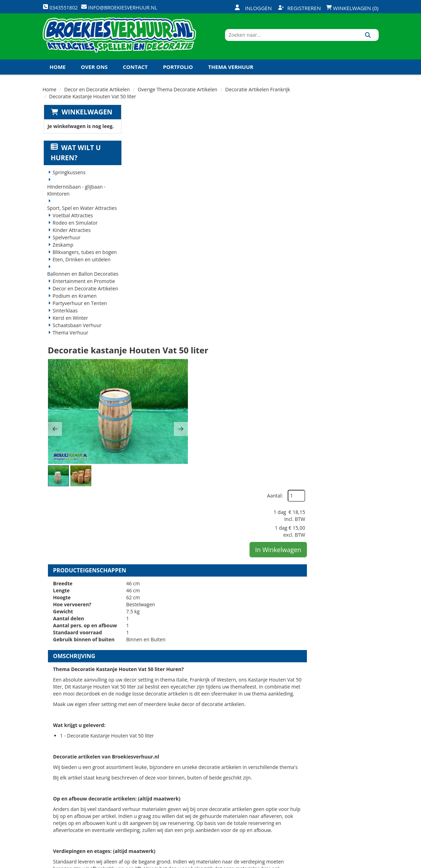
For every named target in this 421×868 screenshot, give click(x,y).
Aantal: (341, 133)
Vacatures (145, 783)
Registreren (300, 8)
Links (139, 795)
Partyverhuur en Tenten (79, 310)
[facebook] (322, 862)
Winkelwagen (86, 118)
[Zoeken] (371, 40)
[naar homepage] (120, 40)
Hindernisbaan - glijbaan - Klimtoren (76, 197)
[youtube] (347, 862)
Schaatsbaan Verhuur (76, 332)
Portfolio (178, 73)
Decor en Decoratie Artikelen (85, 295)
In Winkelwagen (345, 186)
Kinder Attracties (71, 237)
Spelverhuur (66, 244)
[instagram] (372, 862)
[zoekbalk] (318, 40)
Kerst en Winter (69, 324)
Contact (135, 73)
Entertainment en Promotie (83, 288)
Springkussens (68, 179)
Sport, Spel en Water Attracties (81, 215)
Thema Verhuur (231, 73)
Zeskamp (62, 251)
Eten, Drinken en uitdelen (81, 266)
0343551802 (72, 790)
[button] (139, 197)
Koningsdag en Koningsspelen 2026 (101, 88)
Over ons (94, 73)
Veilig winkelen (207, 771)
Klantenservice (263, 771)
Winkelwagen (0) (352, 8)
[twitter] (335, 862)
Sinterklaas (64, 317)
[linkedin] (360, 862)
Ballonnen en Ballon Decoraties (82, 280)
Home (58, 73)
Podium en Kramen (74, 302)
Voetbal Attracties (72, 222)
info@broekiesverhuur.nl (78, 804)
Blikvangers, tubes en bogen (84, 259)
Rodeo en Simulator (74, 229)
